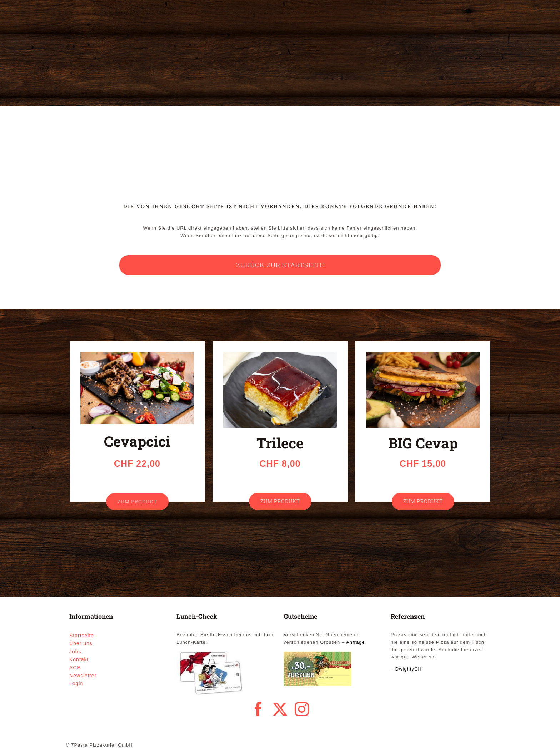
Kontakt (79, 659)
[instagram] (302, 709)
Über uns (81, 643)
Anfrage (356, 642)
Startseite (82, 636)
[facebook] (258, 709)
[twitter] (280, 709)
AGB (75, 668)
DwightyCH (409, 669)
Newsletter (83, 676)
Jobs (75, 652)
